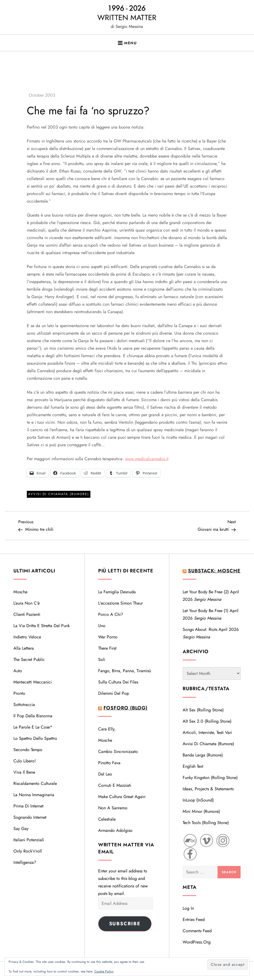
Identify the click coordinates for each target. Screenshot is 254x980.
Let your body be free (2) (206, 592)
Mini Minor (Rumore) (201, 811)
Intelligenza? (25, 862)
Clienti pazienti (27, 614)
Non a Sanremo (113, 808)
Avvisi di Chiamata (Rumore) (59, 494)
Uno (102, 626)
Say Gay (21, 829)
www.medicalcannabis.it (147, 459)
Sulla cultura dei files (118, 682)
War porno (108, 637)
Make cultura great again (122, 797)
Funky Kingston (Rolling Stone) (210, 778)
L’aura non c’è (27, 603)
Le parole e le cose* (33, 727)
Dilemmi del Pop (114, 693)
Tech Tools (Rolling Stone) (206, 823)
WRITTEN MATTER (127, 18)
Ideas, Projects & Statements (208, 789)
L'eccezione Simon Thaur (120, 603)
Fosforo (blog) (126, 708)
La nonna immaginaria (34, 795)
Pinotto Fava (109, 763)
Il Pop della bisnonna (33, 716)
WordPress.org (197, 942)
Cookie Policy (104, 971)
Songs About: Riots (200, 629)
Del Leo (105, 774)
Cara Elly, (107, 729)
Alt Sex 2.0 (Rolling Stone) (207, 721)
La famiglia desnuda (117, 592)
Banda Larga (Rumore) (203, 755)
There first (107, 648)
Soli (102, 659)
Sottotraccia (24, 705)
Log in (188, 908)
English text (193, 766)
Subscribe (125, 924)
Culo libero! (25, 761)
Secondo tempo (28, 750)
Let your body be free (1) (205, 611)
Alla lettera (24, 648)
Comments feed (197, 931)
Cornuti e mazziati (115, 785)
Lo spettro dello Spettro (35, 738)
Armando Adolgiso (115, 830)
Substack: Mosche (214, 571)
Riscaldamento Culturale (35, 783)
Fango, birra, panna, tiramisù (125, 671)
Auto (18, 671)
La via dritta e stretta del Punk (42, 626)
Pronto (19, 693)
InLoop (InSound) (198, 800)
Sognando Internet (30, 817)
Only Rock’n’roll (28, 851)
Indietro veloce (27, 637)
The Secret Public (29, 659)
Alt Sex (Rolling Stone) (203, 710)
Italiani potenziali (29, 840)
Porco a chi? (111, 614)
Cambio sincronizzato (118, 752)
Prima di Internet (28, 806)
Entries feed (194, 919)
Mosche (20, 592)
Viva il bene (24, 772)
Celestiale (107, 819)
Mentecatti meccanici (33, 682)
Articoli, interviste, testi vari (207, 732)
